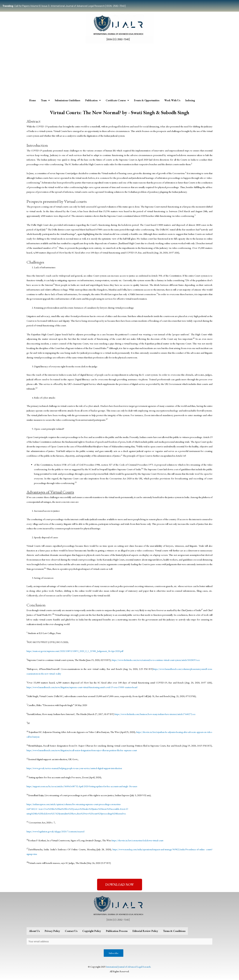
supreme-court (140, 750)
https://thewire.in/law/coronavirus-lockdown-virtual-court (140, 840)
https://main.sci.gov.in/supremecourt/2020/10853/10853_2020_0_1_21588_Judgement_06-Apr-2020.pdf (78, 651)
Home (32, 100)
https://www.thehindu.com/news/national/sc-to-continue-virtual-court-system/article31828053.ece (159, 660)
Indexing (190, 100)
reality (60, 674)
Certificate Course (117, 100)
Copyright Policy (92, 931)
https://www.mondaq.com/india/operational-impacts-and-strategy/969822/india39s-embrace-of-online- (162, 849)
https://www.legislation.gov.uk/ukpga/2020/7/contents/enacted (57, 831)
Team (45, 100)
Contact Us (71, 931)
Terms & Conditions (174, 931)
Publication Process (117, 931)
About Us (34, 931)
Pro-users (143, 786)
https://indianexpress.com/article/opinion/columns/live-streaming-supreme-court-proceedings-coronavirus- (80, 804)
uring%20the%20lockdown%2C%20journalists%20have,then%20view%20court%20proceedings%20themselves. (80, 813)
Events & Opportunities (147, 100)
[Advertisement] (119, 70)
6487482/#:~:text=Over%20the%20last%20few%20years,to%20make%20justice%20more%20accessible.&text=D (81, 809)
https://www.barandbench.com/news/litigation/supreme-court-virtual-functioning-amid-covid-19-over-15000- (80, 687)
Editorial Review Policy (145, 931)
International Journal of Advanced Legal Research (128, 967)
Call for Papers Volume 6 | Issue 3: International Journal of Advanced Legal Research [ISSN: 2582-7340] (64, 6)
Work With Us (172, 100)
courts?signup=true (36, 854)
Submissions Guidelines (67, 100)
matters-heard (140, 687)
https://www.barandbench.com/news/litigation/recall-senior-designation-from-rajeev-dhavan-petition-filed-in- (80, 750)
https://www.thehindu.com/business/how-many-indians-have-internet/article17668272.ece (158, 714)
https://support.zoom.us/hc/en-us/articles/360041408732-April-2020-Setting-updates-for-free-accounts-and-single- (82, 786)
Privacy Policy (52, 931)
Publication (93, 100)
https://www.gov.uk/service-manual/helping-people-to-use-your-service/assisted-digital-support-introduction (79, 768)
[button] (120, 885)
